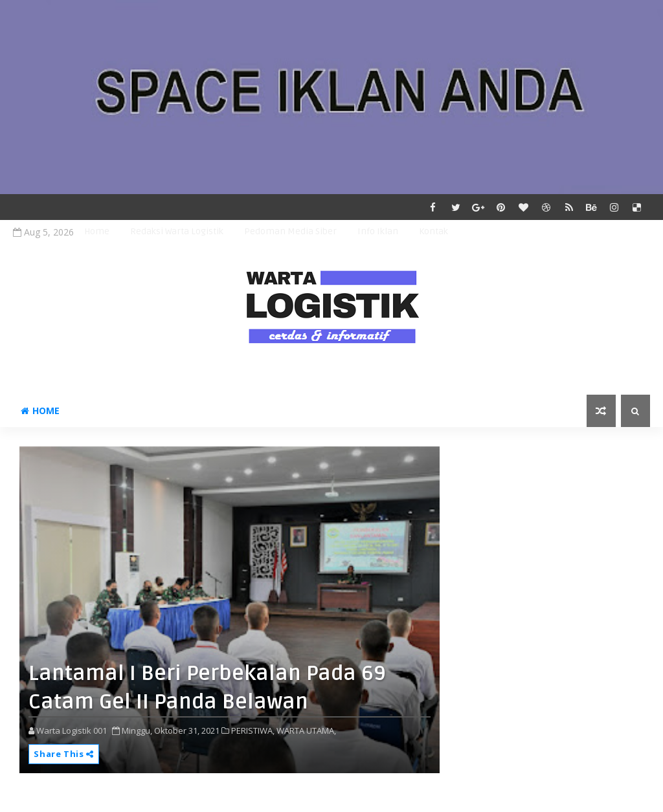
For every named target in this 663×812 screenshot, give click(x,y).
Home (97, 231)
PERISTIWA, (253, 730)
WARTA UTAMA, (306, 730)
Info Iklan (378, 231)
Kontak (433, 231)
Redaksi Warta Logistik (177, 231)
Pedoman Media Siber (290, 231)
